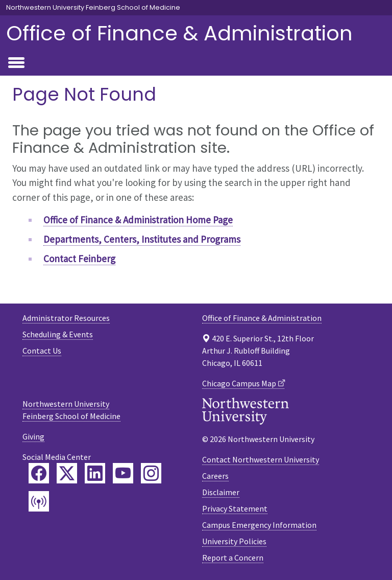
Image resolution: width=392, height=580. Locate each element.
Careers (215, 476)
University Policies (234, 541)
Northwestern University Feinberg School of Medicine (93, 8)
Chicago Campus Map (239, 383)
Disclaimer (221, 492)
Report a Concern (233, 558)
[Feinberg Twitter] (67, 473)
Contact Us (42, 351)
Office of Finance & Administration (179, 33)
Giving (33, 436)
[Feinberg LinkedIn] (95, 473)
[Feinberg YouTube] (123, 473)
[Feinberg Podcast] (39, 501)
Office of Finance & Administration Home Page (138, 220)
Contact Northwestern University (261, 459)
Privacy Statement (235, 508)
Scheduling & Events (58, 334)
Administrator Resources (66, 318)
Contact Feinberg (79, 259)
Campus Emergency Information (259, 525)
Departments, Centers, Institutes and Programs (142, 239)
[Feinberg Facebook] (39, 473)
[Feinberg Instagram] (151, 473)
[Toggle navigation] (16, 63)
